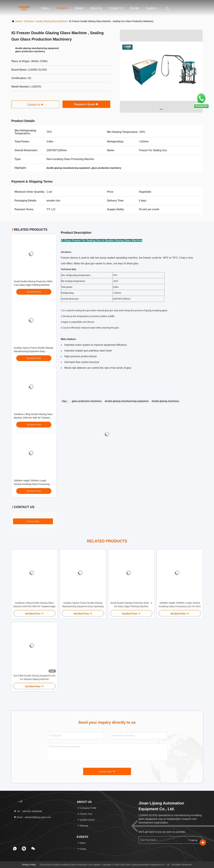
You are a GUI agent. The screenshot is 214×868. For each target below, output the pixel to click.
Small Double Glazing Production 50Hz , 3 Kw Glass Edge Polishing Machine (131, 605)
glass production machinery (87, 401)
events (134, 8)
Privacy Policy (29, 865)
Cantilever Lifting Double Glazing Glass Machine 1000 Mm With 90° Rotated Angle (33, 418)
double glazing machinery (165, 401)
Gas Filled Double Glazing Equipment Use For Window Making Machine (34, 677)
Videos (79, 8)
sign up (192, 840)
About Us (96, 8)
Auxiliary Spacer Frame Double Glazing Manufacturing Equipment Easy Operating (33, 351)
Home (45, 8)
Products (62, 8)
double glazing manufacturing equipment (127, 401)
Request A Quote (86, 104)
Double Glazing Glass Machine (51, 21)
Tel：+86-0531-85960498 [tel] (28, 811)
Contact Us (116, 8)
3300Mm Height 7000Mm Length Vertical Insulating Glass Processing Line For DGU (32, 484)
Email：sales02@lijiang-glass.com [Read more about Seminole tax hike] (32, 817)
